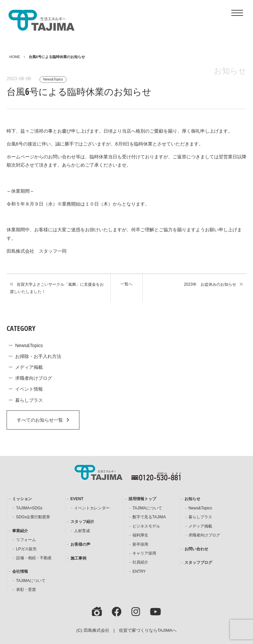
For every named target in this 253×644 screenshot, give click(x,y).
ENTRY (139, 571)
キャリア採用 (144, 553)
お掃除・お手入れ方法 (38, 356)
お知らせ (192, 499)
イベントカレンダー (92, 508)
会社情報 (20, 571)
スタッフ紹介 (82, 522)
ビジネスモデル (146, 526)
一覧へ (126, 284)
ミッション (22, 499)
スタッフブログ (198, 563)
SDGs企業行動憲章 (33, 517)
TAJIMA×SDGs (29, 508)
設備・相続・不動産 (34, 558)
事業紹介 (20, 531)
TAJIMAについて (31, 581)
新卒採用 (140, 544)
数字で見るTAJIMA (149, 517)
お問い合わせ (196, 549)
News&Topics (53, 79)
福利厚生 (140, 535)
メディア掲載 (29, 367)
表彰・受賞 (26, 590)
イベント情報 (29, 389)
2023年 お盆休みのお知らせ (210, 284)
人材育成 (82, 531)
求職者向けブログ (34, 378)
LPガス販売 (27, 549)
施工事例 (78, 558)
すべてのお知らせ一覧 (40, 420)
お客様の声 (80, 544)
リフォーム (26, 540)
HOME (15, 57)
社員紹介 (140, 562)
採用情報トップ (142, 499)
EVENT (77, 499)
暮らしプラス (29, 400)
